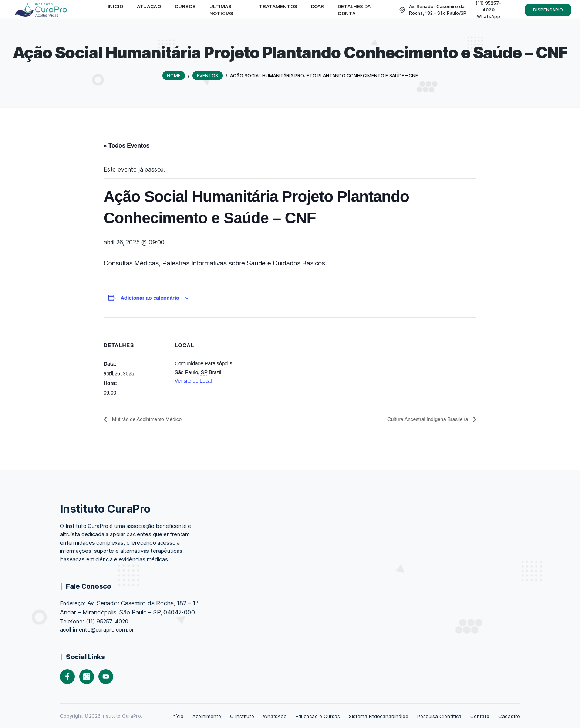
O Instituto (242, 715)
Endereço (72, 603)
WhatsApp (275, 715)
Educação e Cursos (318, 715)
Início (178, 715)
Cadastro (509, 715)
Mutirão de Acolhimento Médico (152, 419)
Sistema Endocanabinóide (379, 715)
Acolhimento (207, 715)
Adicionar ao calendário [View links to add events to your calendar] (150, 297)
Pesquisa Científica (439, 715)
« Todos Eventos (127, 145)
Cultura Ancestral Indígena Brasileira (422, 419)
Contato (480, 715)
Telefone (71, 621)
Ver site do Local (193, 380)
